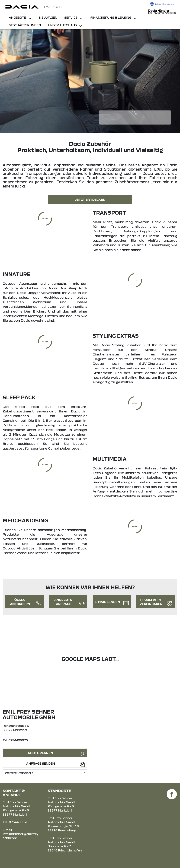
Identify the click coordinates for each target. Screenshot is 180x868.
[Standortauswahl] (45, 773)
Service (71, 18)
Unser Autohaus (63, 25)
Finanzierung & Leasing (111, 18)
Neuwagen (48, 18)
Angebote (18, 18)
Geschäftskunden (25, 25)
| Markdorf (54, 7)
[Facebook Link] (172, 792)
